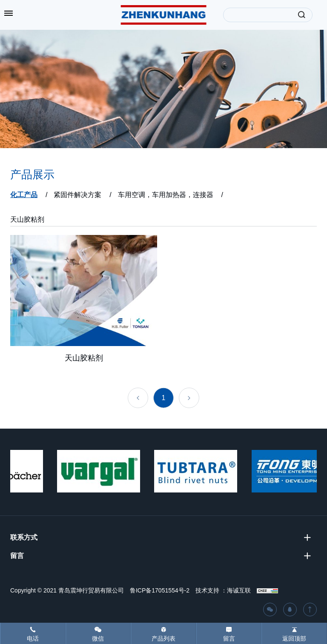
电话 (33, 638)
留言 (229, 638)
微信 (98, 638)
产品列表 (163, 638)
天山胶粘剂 (27, 219)
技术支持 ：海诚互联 (223, 590)
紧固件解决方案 (77, 195)
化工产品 (24, 195)
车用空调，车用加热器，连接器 (166, 195)
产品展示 (32, 175)
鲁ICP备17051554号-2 (160, 590)
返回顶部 (294, 638)
